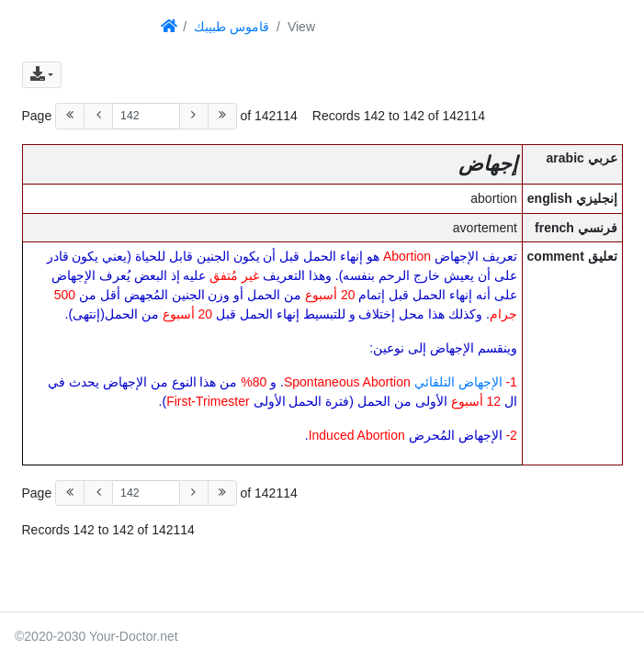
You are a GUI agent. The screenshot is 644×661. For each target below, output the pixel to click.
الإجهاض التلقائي (458, 382)
